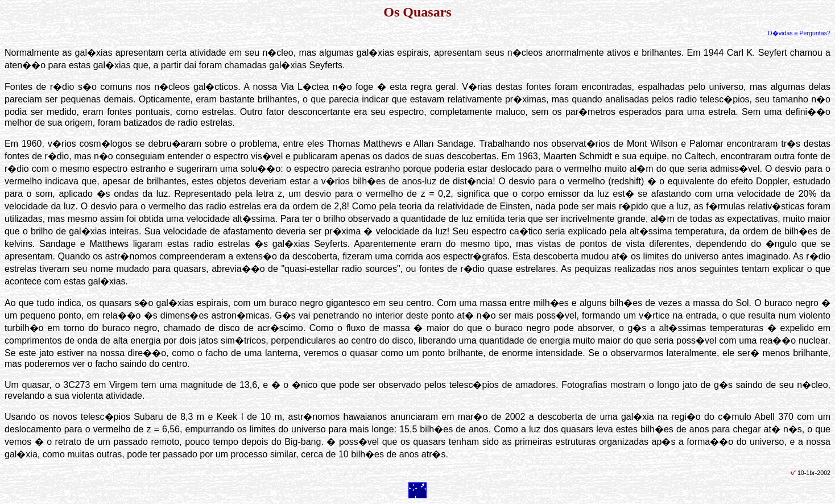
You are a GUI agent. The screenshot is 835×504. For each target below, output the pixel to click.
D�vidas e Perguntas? (799, 33)
